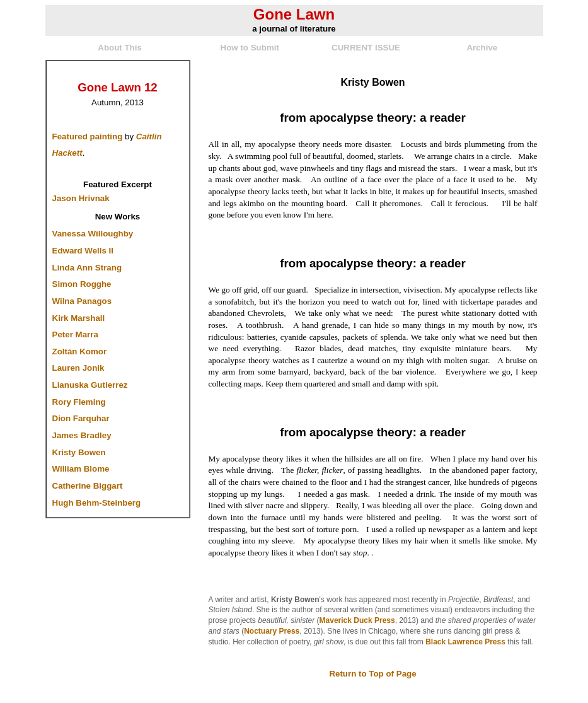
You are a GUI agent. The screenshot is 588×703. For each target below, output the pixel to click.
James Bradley (82, 435)
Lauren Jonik (78, 368)
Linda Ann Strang (87, 268)
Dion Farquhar (81, 418)
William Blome (81, 469)
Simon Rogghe (82, 284)
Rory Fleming (79, 402)
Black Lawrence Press (465, 642)
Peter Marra (75, 334)
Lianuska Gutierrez (90, 385)
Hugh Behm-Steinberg (97, 503)
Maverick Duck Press (357, 620)
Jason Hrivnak (81, 198)
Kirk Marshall (79, 318)
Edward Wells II (83, 251)
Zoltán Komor (80, 351)
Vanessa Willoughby (93, 234)
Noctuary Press (272, 631)
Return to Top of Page (372, 674)
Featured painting (88, 137)
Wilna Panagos (82, 301)
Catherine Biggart (88, 486)
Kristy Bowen (79, 452)
